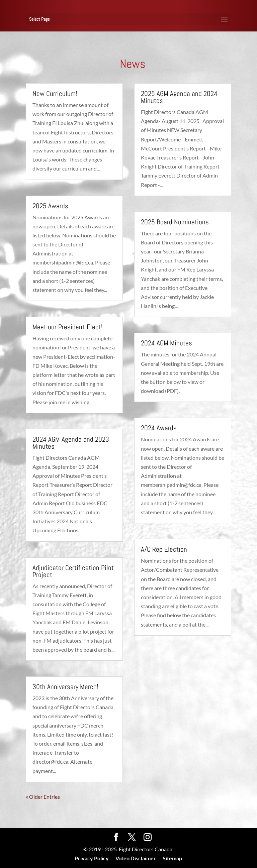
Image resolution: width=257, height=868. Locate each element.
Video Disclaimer (136, 858)
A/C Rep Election (164, 549)
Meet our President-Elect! (67, 327)
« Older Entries (43, 797)
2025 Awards (50, 206)
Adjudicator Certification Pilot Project (73, 571)
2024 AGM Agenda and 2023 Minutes (71, 443)
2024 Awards (159, 428)
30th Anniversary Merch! (65, 687)
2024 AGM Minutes (166, 343)
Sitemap (172, 858)
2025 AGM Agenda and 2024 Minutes (179, 97)
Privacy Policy (92, 858)
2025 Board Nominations (175, 222)
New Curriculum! (55, 93)
